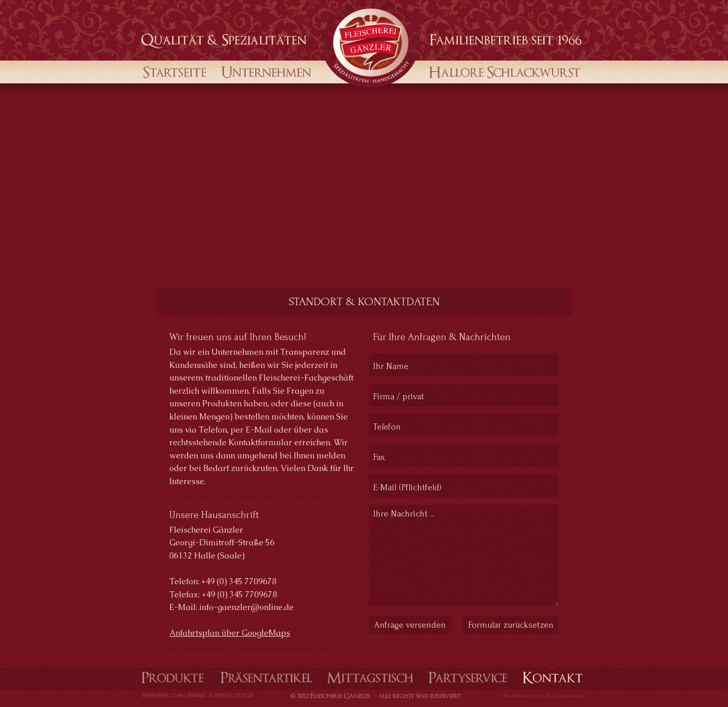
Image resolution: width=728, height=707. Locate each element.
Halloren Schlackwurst (502, 71)
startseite (175, 71)
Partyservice (468, 677)
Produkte (172, 677)
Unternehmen (267, 71)
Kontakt (552, 677)
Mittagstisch (370, 677)
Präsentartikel (266, 677)
